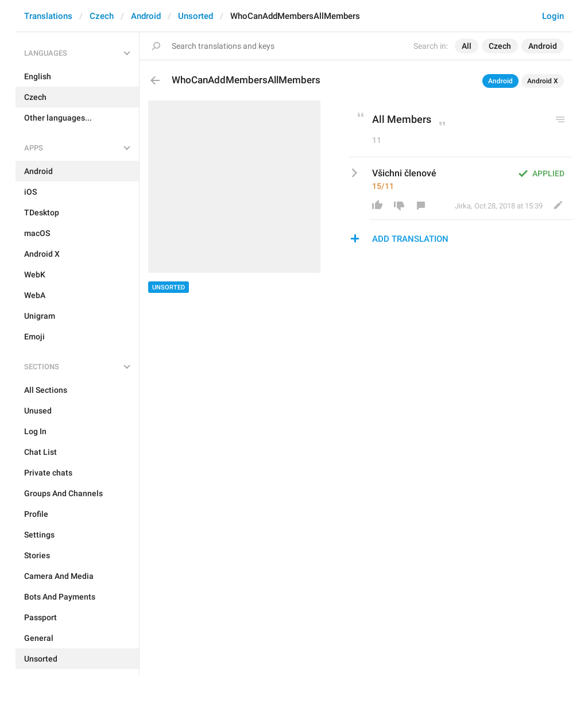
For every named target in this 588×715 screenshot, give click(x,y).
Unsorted (196, 16)
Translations (48, 16)
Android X (543, 81)
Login (553, 16)
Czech (102, 16)
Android (146, 16)
